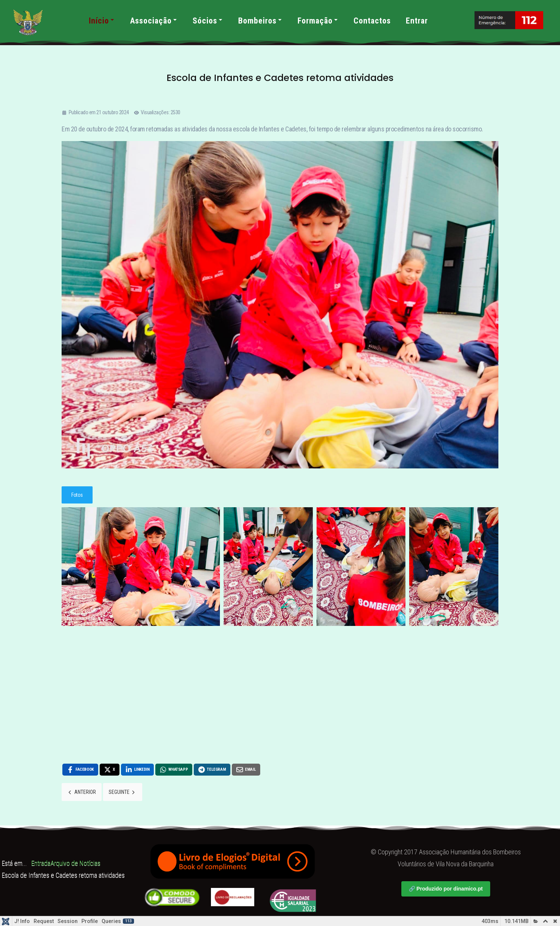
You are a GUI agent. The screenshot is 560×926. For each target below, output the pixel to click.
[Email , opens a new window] (245, 770)
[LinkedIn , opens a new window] (137, 770)
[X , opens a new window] (109, 770)
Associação (154, 21)
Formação (318, 21)
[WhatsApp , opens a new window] (173, 770)
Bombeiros (260, 21)
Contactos (372, 21)
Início (102, 21)
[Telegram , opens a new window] (211, 770)
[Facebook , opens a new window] (80, 770)
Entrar (417, 21)
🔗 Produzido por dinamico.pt (446, 889)
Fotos (77, 495)
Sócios (208, 21)
